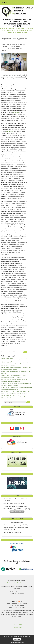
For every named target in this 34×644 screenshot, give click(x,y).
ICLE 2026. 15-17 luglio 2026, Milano (14, 503)
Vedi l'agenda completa (17, 512)
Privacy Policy (18, 625)
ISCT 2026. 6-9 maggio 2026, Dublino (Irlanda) (17, 509)
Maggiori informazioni (17, 642)
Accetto (17, 639)
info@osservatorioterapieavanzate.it (17, 583)
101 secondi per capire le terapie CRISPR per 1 (17, 525)
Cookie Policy (18, 628)
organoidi (16, 112)
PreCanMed (10, 131)
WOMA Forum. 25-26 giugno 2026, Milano (15, 506)
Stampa (25, 352)
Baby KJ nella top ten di (12, 532)
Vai (28, 402)
